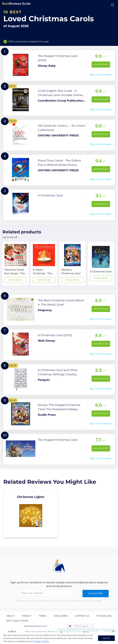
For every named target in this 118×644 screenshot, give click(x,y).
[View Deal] (15, 264)
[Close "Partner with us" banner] (113, 631)
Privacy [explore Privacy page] (27, 616)
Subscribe (96, 593)
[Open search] (113, 5)
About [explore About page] (10, 616)
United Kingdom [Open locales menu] (81, 626)
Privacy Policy (42, 641)
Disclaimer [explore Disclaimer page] (61, 616)
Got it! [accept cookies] (106, 638)
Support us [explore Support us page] (82, 616)
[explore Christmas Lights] (31, 514)
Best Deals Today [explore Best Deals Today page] (17, 621)
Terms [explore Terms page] (42, 616)
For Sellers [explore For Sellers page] (104, 616)
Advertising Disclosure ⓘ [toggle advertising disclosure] (35, 626)
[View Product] (59, 65)
